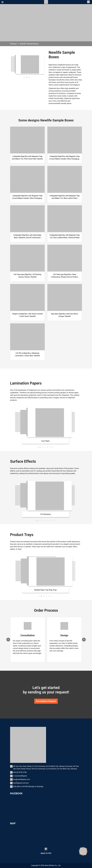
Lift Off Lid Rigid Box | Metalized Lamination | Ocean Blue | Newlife (27, 354)
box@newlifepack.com (22, 779)
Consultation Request (46, 701)
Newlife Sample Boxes (29, 44)
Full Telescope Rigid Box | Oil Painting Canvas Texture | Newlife (27, 276)
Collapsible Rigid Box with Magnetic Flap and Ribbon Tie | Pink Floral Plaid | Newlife (27, 158)
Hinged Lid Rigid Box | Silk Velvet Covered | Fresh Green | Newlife (27, 315)
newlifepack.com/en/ (21, 783)
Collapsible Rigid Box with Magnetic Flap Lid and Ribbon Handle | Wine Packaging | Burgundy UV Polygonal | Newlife (27, 197)
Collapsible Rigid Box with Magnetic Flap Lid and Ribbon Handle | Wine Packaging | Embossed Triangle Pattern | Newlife (65, 158)
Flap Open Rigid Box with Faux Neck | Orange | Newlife (65, 315)
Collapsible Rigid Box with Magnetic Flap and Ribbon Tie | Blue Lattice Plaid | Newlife (65, 197)
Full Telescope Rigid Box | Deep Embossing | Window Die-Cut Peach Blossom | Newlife (65, 276)
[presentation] (8, 640)
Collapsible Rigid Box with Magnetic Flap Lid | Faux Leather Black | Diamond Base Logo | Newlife (65, 236)
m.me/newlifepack (20, 776)
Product (13, 44)
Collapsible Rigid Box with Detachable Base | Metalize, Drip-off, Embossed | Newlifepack (27, 236)
